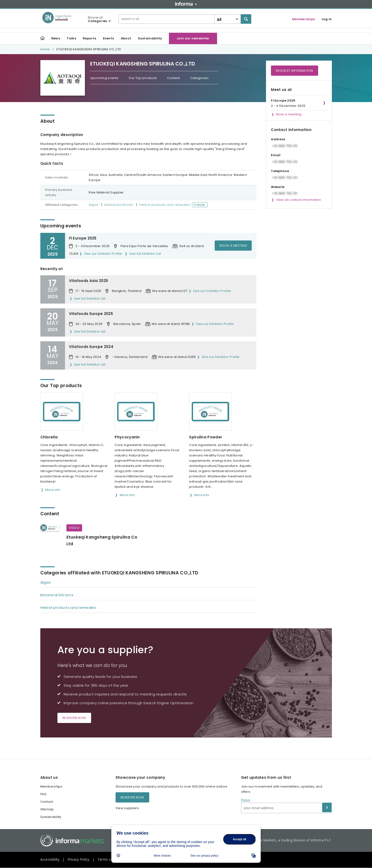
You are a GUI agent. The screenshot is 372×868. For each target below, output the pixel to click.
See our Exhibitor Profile (103, 254)
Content (173, 78)
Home (45, 49)
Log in (327, 19)
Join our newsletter (193, 38)
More (201, 205)
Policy (246, 800)
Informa (186, 4)
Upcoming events (104, 78)
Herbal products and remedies (165, 205)
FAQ (44, 794)
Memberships (303, 19)
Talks (71, 38)
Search (246, 19)
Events (109, 38)
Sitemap (47, 809)
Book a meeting (233, 246)
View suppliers (127, 808)
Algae (93, 205)
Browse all (98, 19)
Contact (47, 802)
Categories (199, 78)
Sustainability (150, 38)
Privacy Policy (79, 859)
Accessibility (50, 859)
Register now (74, 718)
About (126, 38)
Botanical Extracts (119, 205)
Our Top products (143, 78)
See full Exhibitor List (145, 254)
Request (295, 71)
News (56, 38)
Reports (89, 38)
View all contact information (299, 200)
